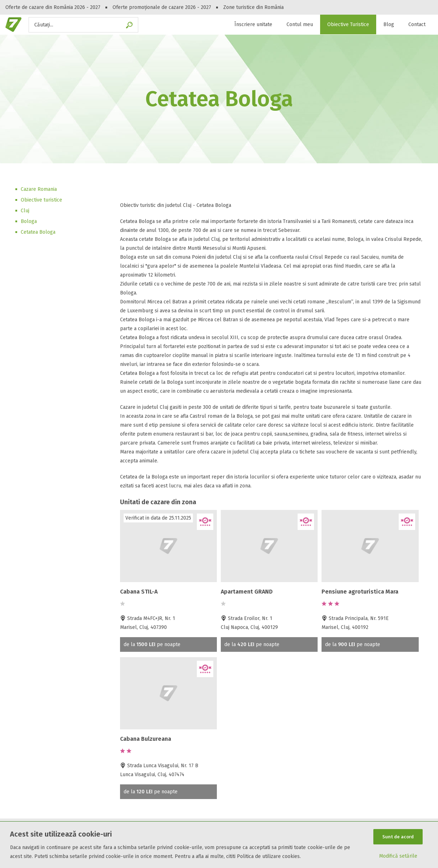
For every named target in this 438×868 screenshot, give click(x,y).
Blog (389, 24)
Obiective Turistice (348, 24)
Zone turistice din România (253, 7)
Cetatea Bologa (38, 232)
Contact (417, 24)
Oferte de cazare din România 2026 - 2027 (53, 7)
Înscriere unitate (253, 24)
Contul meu (300, 24)
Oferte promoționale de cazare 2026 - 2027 (162, 7)
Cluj (25, 211)
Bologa (29, 221)
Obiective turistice (41, 200)
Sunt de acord (398, 837)
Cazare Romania (39, 189)
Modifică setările (398, 856)
